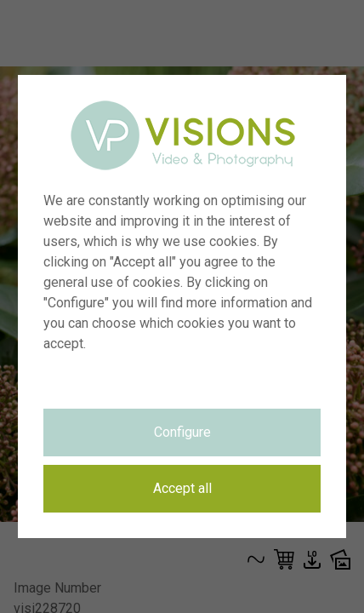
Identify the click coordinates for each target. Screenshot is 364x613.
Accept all (182, 488)
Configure (182, 432)
